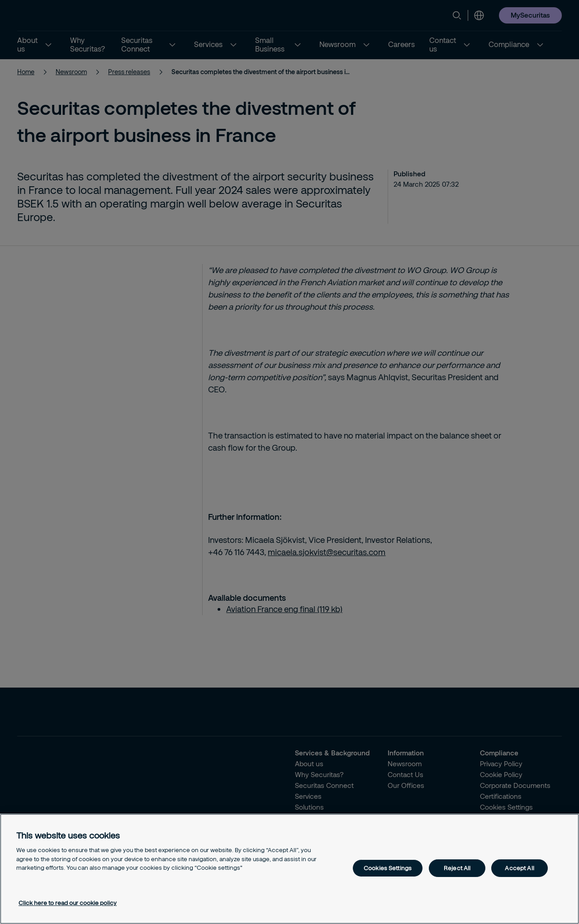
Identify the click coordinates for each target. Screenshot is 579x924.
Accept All (519, 868)
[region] (289, 869)
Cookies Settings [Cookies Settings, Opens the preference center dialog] (388, 868)
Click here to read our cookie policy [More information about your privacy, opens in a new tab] (68, 903)
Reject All (457, 868)
